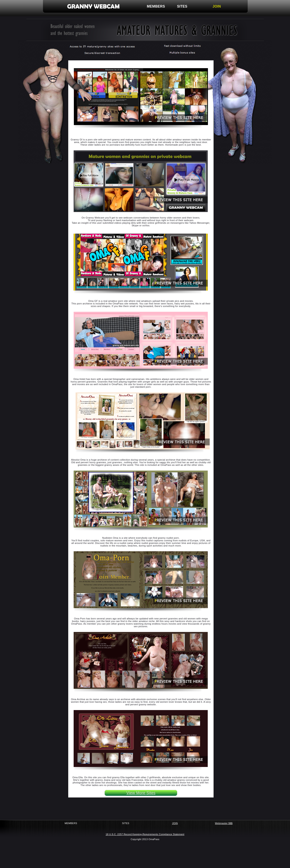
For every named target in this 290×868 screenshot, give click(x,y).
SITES (182, 6)
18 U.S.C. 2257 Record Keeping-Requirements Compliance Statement (145, 834)
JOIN (217, 6)
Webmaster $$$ (224, 823)
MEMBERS (156, 6)
